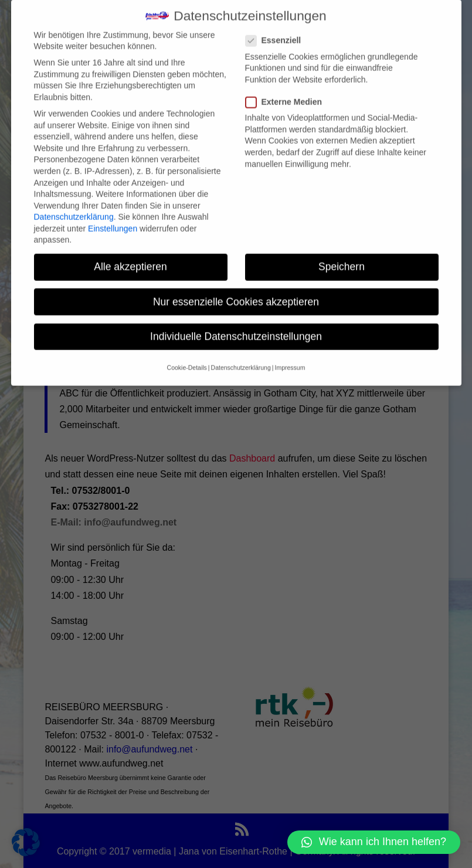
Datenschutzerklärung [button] (241, 355)
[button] (374, 842)
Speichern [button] (342, 254)
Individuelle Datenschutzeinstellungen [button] (236, 323)
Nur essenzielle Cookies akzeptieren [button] (236, 289)
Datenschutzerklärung (74, 204)
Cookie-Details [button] (187, 355)
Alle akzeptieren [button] (130, 254)
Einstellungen (113, 215)
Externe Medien (288, 89)
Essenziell (278, 28)
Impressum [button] (290, 355)
